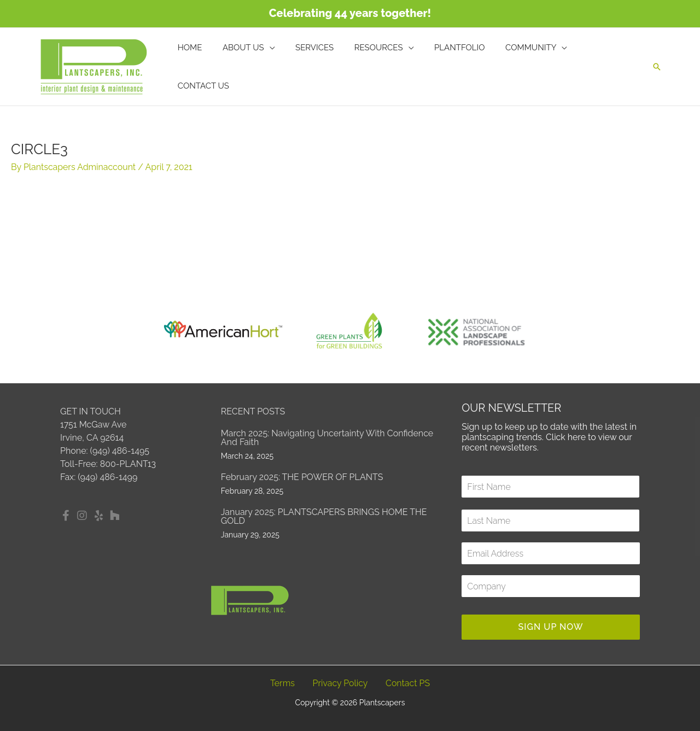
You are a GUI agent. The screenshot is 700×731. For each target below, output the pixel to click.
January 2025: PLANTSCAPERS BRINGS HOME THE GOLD (324, 516)
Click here (566, 437)
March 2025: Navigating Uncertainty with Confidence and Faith (327, 438)
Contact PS (408, 683)
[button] (657, 67)
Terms (282, 683)
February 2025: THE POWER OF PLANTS (302, 477)
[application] (283, 67)
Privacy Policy (340, 683)
